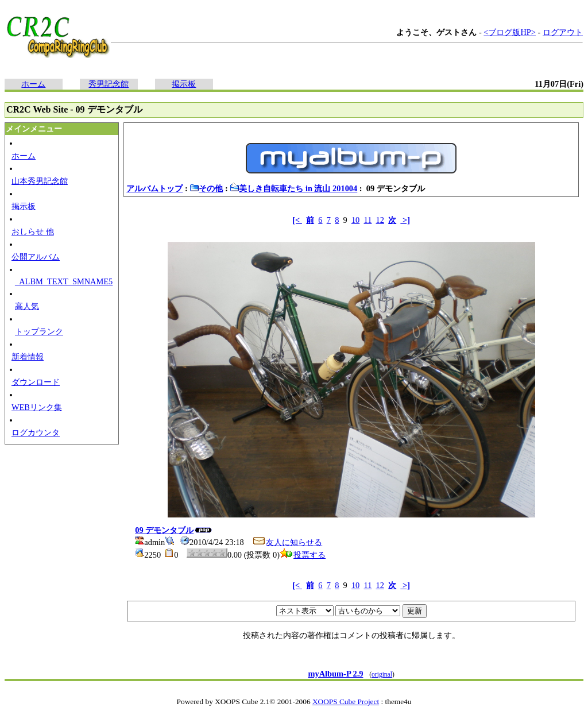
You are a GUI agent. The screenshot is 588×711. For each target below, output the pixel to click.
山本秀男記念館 (40, 181)
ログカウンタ (36, 432)
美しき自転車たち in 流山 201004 (293, 188)
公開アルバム (36, 257)
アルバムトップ (154, 188)
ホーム (33, 84)
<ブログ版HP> (510, 32)
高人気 (27, 306)
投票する (303, 555)
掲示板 (184, 84)
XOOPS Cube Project (346, 702)
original (382, 674)
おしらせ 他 (33, 231)
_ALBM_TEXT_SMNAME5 (64, 281)
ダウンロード (36, 382)
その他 (206, 188)
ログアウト (563, 32)
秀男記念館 (109, 84)
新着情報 (28, 357)
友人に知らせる (287, 542)
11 (368, 220)
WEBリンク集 (37, 407)
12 (380, 220)
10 (355, 220)
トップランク (39, 331)
